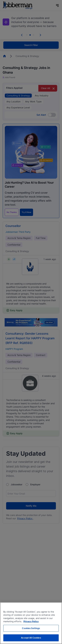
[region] (31, 623)
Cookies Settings (31, 628)
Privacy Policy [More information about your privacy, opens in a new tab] (31, 621)
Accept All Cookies (31, 638)
